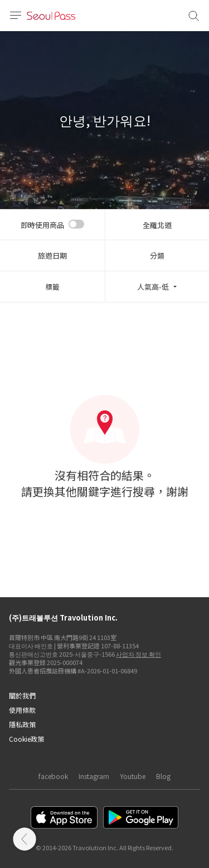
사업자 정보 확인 (138, 654)
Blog (163, 776)
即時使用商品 (42, 225)
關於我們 (22, 695)
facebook (53, 776)
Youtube (133, 776)
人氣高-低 (153, 287)
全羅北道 (157, 225)
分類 (157, 256)
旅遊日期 (52, 256)
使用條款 (22, 710)
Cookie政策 (26, 739)
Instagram (94, 776)
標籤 (52, 287)
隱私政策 (22, 724)
